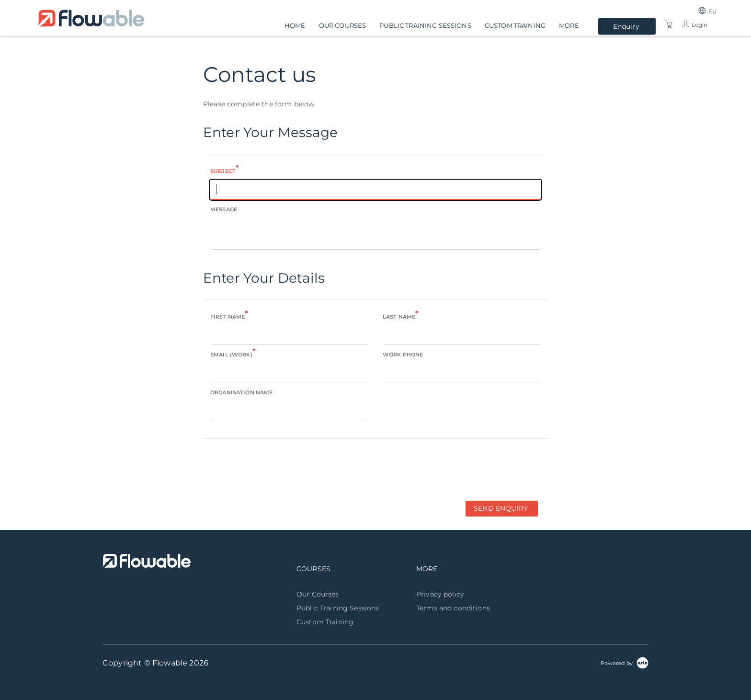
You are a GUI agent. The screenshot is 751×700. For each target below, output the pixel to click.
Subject (225, 170)
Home (295, 25)
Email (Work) (233, 354)
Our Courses (343, 25)
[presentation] (276, 469)
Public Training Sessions (425, 25)
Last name (401, 316)
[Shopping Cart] (669, 24)
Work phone (403, 355)
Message (224, 209)
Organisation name (241, 392)
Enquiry (626, 26)
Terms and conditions (453, 608)
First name (229, 316)
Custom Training (515, 25)
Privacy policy (440, 594)
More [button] (569, 25)
